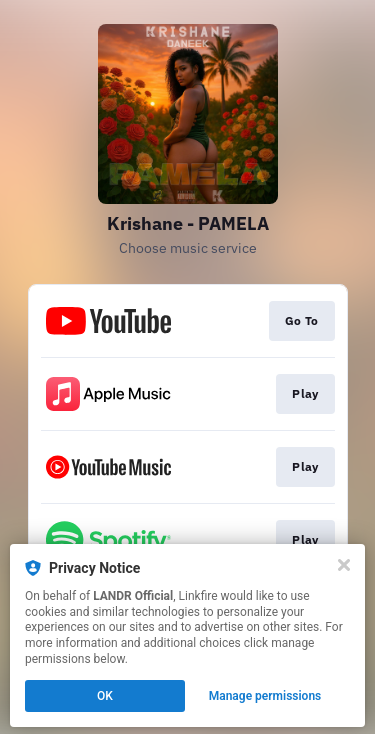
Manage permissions (265, 696)
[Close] (344, 565)
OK (105, 696)
